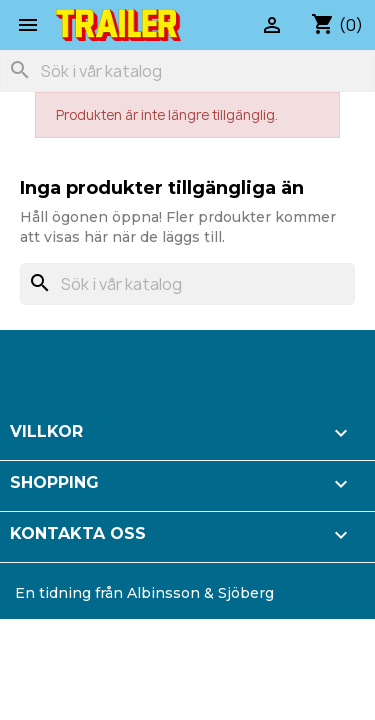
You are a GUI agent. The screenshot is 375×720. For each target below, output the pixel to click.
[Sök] (187, 71)
